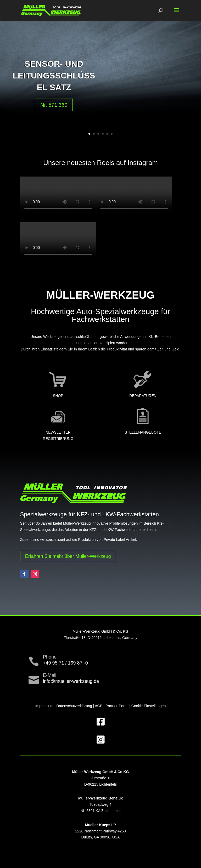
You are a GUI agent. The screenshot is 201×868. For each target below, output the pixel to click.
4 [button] (103, 134)
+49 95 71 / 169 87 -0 (65, 663)
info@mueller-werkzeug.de (71, 681)
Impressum (44, 706)
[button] (177, 14)
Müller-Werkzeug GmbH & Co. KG (101, 631)
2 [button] (94, 134)
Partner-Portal (117, 706)
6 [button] (112, 134)
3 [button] (98, 134)
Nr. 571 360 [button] (54, 105)
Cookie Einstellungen (149, 706)
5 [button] (107, 134)
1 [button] (89, 134)
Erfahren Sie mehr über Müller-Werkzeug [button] (68, 556)
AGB (99, 706)
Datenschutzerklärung (74, 706)
